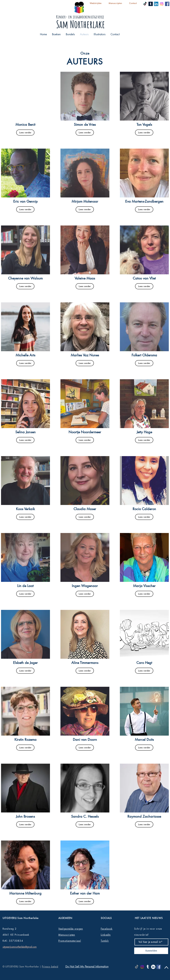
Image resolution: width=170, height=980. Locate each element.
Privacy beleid (50, 966)
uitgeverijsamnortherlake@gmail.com (20, 947)
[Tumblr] (151, 4)
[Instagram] (162, 4)
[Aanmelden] (151, 951)
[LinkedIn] (156, 4)
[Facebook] (167, 4)
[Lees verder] (25, 133)
